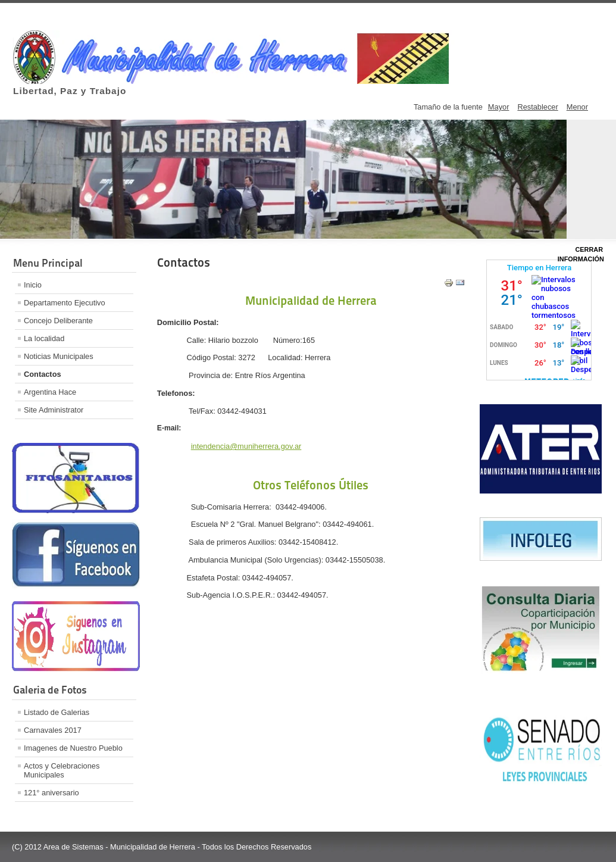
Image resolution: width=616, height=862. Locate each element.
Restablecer (537, 107)
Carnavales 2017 (53, 730)
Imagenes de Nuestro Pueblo (73, 748)
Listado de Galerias (57, 712)
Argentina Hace (50, 392)
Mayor (499, 107)
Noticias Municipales (59, 356)
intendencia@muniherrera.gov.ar (246, 446)
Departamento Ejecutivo (65, 303)
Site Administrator (54, 410)
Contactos (43, 374)
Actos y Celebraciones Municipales (62, 770)
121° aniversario (51, 793)
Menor (577, 107)
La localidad (44, 338)
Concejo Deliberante (58, 321)
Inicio (33, 285)
